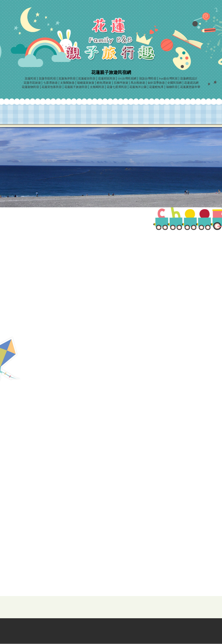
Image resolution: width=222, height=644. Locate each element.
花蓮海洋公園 (138, 87)
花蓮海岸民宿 (67, 78)
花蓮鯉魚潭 (156, 87)
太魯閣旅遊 (67, 83)
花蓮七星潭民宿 (117, 87)
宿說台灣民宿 (148, 78)
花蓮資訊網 (191, 83)
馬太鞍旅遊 (138, 83)
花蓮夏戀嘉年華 (190, 87)
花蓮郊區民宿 (107, 78)
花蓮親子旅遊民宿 (76, 87)
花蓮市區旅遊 (32, 83)
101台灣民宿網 (127, 78)
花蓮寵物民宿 (30, 87)
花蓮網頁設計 (189, 78)
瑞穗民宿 (172, 87)
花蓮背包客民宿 (52, 87)
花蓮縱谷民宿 (87, 78)
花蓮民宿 (30, 78)
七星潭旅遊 (50, 83)
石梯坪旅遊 (121, 83)
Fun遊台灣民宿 (168, 78)
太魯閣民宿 (97, 87)
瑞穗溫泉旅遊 (86, 83)
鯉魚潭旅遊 (104, 83)
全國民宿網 (174, 83)
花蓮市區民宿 (47, 78)
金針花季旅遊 (156, 83)
